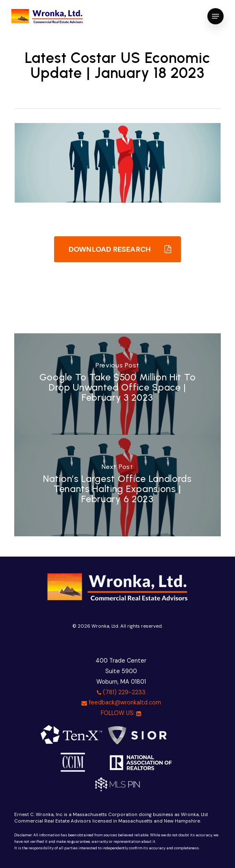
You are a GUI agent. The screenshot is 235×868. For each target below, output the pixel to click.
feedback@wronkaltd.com (121, 702)
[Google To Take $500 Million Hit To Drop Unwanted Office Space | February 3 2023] (118, 384)
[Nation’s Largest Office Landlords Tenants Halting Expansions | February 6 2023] (118, 486)
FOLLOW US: (121, 713)
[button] (215, 16)
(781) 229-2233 (121, 692)
